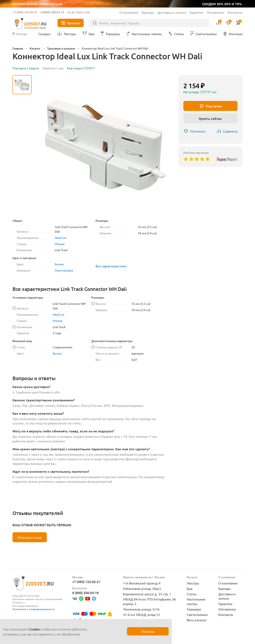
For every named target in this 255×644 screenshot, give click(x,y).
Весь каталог (197, 620)
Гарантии (196, 12)
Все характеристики (111, 266)
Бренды (148, 12)
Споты (192, 594)
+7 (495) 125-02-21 (25, 12)
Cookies (35, 629)
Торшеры (194, 609)
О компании (129, 12)
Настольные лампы (196, 601)
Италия (60, 244)
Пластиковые (64, 270)
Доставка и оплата (172, 12)
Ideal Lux (61, 238)
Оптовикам (216, 12)
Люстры (193, 583)
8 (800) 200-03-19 (52, 12)
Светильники (197, 614)
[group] (105, 145)
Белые (59, 264)
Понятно (148, 631)
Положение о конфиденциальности (34, 609)
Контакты (235, 12)
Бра (190, 588)
